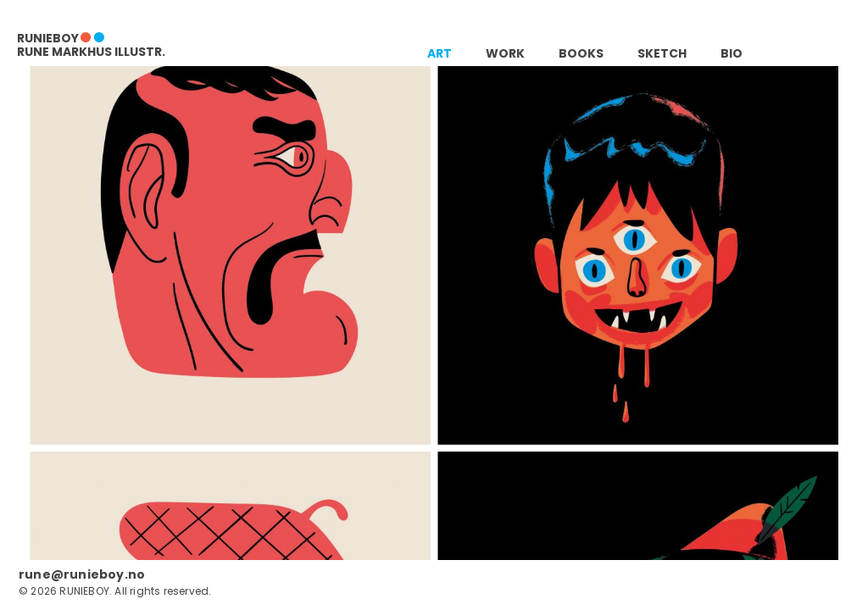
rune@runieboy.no (82, 574)
